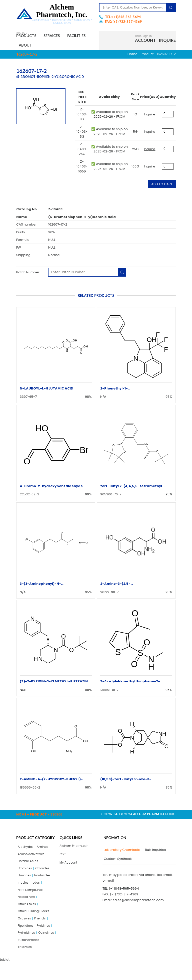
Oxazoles (25, 926)
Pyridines (47, 934)
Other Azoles (28, 911)
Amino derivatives (32, 857)
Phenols (43, 926)
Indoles (24, 888)
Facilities (30, 46)
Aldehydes (26, 849)
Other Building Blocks (35, 918)
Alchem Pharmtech (75, 848)
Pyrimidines (27, 941)
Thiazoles (25, 964)
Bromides (26, 872)
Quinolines (26, 949)
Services (58, 36)
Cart (63, 857)
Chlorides (45, 872)
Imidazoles (45, 880)
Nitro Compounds (32, 895)
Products (29, 36)
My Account (69, 866)
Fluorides (25, 880)
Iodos (38, 888)
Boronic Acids (29, 864)
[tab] (121, 852)
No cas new (27, 903)
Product (147, 56)
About (54, 46)
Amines (45, 849)
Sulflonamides (29, 957)
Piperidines (27, 934)
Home (132, 56)
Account (145, 41)
